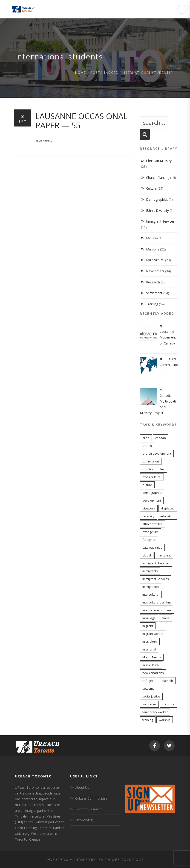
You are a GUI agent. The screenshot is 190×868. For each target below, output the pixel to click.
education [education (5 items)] (167, 516)
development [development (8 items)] (152, 500)
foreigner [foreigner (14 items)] (149, 540)
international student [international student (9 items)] (157, 610)
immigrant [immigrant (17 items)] (164, 555)
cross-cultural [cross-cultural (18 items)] (152, 477)
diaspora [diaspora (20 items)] (149, 508)
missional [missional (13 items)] (149, 649)
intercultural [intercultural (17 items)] (151, 594)
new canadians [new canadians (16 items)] (153, 673)
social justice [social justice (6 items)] (151, 696)
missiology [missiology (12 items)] (150, 641)
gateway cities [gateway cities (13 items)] (152, 547)
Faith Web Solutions (121, 860)
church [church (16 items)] (147, 446)
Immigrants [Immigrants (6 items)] (150, 571)
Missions (153, 249)
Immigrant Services (160, 221)
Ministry (152, 238)
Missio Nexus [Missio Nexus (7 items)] (152, 657)
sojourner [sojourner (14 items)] (149, 704)
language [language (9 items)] (149, 618)
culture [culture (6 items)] (147, 485)
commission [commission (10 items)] (151, 461)
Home (81, 73)
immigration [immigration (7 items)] (151, 587)
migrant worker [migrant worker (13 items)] (153, 634)
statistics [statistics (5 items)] (168, 704)
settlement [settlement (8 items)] (150, 689)
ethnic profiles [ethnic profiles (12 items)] (152, 524)
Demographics (157, 199)
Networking (84, 820)
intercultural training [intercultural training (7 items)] (156, 602)
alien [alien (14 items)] (146, 438)
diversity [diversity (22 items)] (148, 516)
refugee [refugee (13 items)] (148, 681)
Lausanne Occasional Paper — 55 (81, 121)
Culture (151, 188)
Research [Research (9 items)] (166, 681)
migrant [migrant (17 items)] (148, 626)
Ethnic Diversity (157, 210)
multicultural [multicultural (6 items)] (151, 665)
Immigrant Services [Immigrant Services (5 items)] (156, 579)
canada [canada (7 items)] (161, 438)
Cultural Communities (91, 798)
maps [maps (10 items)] (165, 618)
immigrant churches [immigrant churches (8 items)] (156, 563)
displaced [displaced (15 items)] (168, 508)
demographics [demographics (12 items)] (152, 493)
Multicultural (155, 260)
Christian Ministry (159, 161)
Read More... (44, 141)
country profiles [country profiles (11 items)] (153, 469)
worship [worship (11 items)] (165, 720)
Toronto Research (89, 809)
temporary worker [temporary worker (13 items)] (155, 712)
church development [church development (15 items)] (157, 453)
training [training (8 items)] (148, 720)
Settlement (154, 293)
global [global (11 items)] (147, 555)
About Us (82, 787)
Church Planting (158, 178)
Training (152, 304)
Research (153, 282)
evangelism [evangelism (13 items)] (150, 532)
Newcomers (155, 271)
